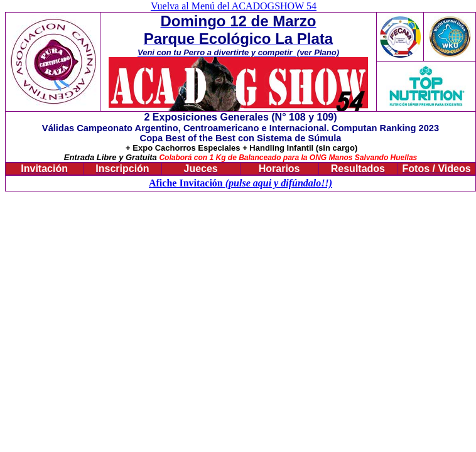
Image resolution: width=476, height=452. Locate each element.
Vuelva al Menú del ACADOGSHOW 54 (234, 6)
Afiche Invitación (187, 183)
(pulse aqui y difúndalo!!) (279, 183)
